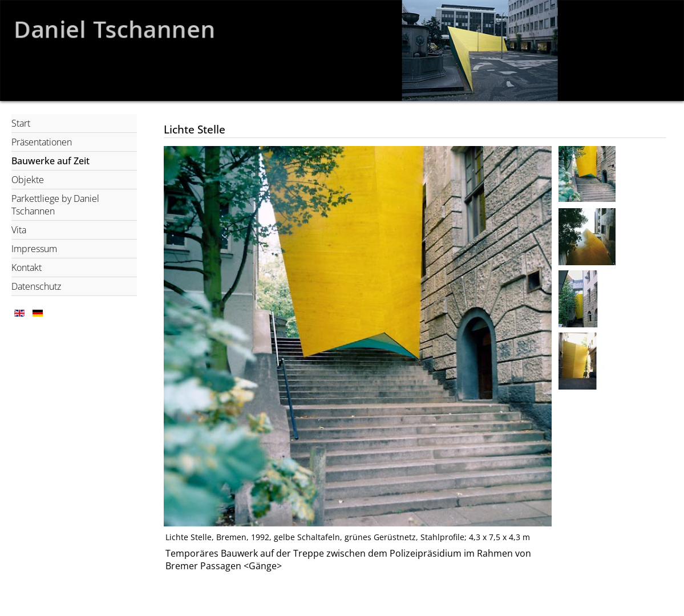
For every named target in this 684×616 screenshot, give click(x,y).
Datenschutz (36, 286)
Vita (19, 230)
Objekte (28, 180)
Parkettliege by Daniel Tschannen (55, 205)
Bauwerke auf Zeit (50, 161)
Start (21, 123)
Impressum (34, 249)
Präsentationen (42, 142)
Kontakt (27, 268)
